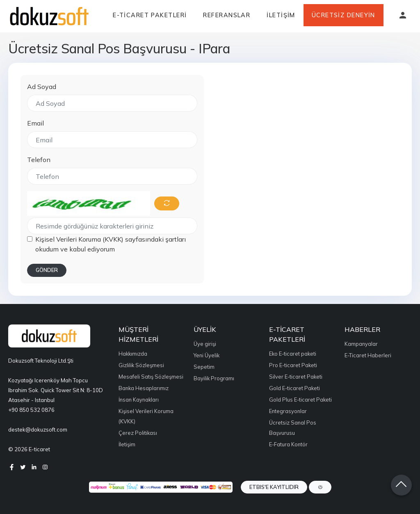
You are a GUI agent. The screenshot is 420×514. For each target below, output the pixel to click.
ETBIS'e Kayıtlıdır (274, 487)
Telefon (39, 160)
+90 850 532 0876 (31, 410)
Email (35, 123)
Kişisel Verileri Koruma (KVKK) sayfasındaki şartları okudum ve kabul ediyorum (111, 244)
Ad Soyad (42, 87)
